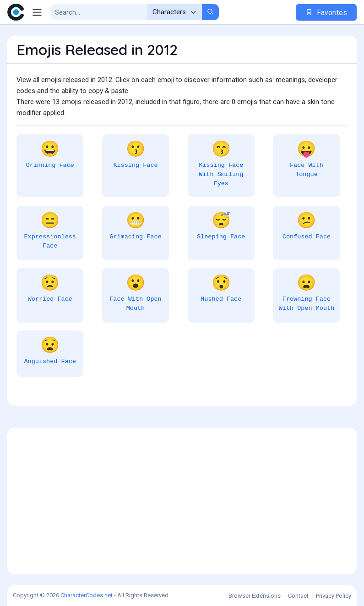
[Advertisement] (182, 501)
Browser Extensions (255, 596)
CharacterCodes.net (87, 595)
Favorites (326, 13)
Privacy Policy (334, 596)
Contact (298, 596)
